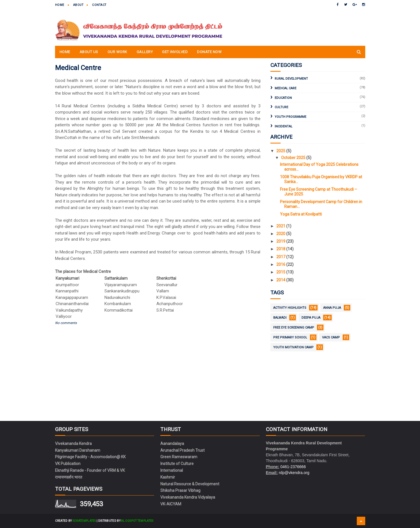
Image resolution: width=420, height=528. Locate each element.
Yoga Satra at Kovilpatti (301, 214)
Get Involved (175, 52)
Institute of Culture (177, 464)
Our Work (117, 52)
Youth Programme (290, 117)
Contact (99, 5)
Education (283, 98)
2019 (281, 241)
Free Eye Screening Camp (294, 328)
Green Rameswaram (179, 457)
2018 (281, 249)
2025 (281, 151)
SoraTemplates (84, 521)
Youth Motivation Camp (293, 347)
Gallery (145, 52)
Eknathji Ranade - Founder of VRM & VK (90, 470)
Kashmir (168, 477)
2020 (281, 234)
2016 (281, 264)
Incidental (284, 126)
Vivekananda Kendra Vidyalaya (188, 497)
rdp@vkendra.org (294, 473)
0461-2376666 (293, 467)
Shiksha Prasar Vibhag (180, 490)
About (78, 5)
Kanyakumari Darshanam (78, 450)
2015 (281, 272)
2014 (281, 280)
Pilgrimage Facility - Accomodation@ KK (90, 457)
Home (60, 5)
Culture (281, 107)
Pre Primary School (290, 337)
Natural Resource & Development (190, 484)
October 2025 (294, 158)
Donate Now (209, 52)
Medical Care (286, 88)
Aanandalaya (172, 444)
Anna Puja (332, 308)
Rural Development (291, 79)
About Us (89, 52)
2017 (281, 257)
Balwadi (280, 318)
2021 (281, 226)
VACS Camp (331, 337)
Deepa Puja (311, 318)
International (172, 470)
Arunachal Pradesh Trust (182, 450)
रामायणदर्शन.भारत (69, 477)
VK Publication (68, 464)
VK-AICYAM (171, 504)
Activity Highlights (290, 308)
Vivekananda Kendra (73, 444)
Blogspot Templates (137, 521)
